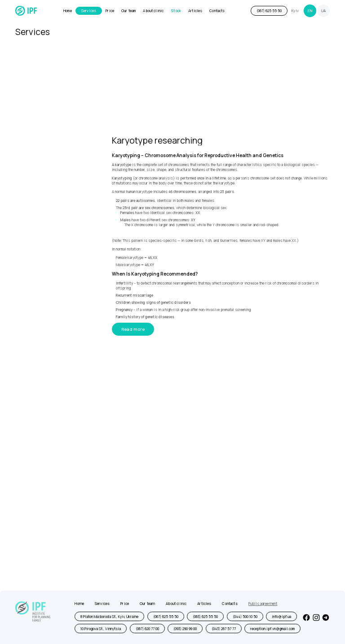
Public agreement (263, 604)
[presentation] (114, 534)
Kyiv (295, 11)
